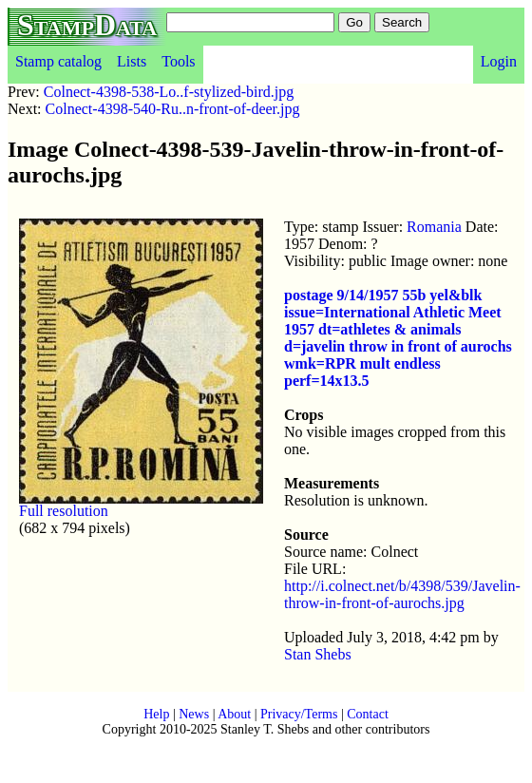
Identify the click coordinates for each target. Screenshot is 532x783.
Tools (178, 61)
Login (499, 61)
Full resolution (64, 511)
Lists (132, 61)
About (234, 714)
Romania (434, 227)
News (194, 714)
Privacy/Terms (299, 714)
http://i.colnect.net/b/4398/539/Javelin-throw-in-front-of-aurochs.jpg (402, 594)
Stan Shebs (318, 654)
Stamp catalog (58, 61)
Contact (368, 714)
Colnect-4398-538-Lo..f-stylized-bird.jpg (169, 92)
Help (156, 714)
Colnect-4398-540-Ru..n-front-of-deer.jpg (173, 109)
